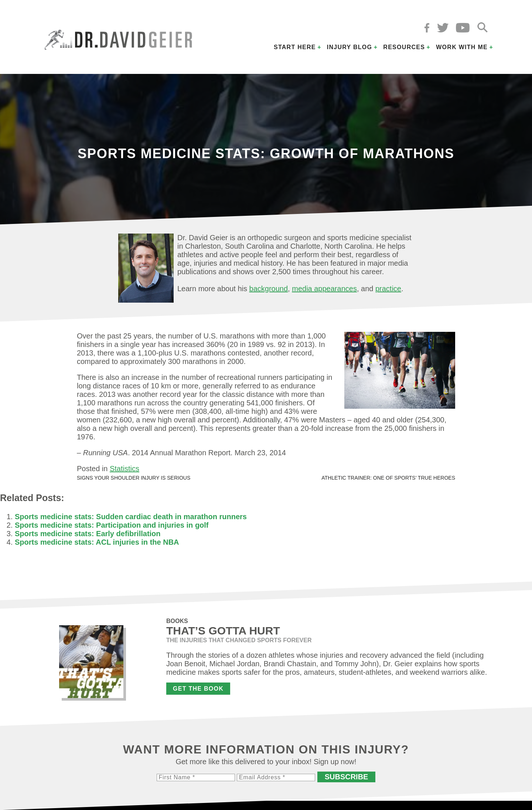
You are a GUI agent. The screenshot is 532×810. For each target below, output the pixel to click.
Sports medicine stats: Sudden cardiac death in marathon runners (131, 517)
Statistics (125, 469)
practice (388, 289)
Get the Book (198, 689)
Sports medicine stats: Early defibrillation (88, 534)
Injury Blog (350, 47)
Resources (404, 47)
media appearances (324, 289)
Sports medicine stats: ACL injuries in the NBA (97, 542)
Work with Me (462, 47)
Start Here (295, 47)
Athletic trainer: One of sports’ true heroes (388, 478)
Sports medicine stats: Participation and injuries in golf (112, 525)
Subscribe (347, 777)
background (269, 289)
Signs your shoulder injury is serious (134, 478)
